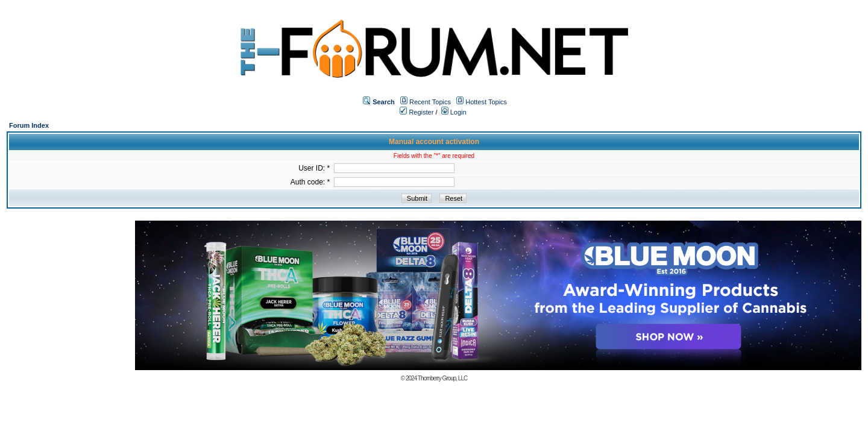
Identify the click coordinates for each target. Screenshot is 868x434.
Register (417, 112)
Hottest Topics (486, 102)
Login (454, 112)
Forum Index (29, 125)
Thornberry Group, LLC (442, 378)
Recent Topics (430, 102)
